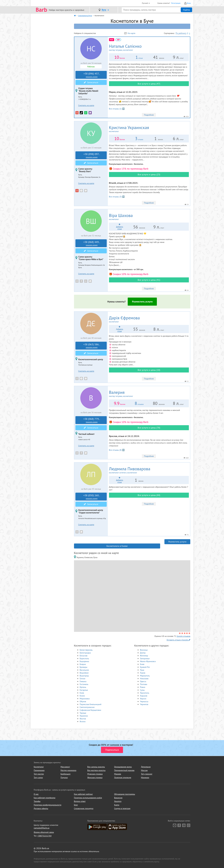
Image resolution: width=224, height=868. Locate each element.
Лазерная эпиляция (123, 777)
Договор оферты (41, 808)
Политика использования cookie (88, 798)
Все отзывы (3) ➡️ (117, 197)
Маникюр (145, 777)
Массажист (65, 767)
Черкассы (144, 701)
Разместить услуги (142, 302)
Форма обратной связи (44, 832)
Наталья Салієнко (132, 48)
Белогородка (85, 653)
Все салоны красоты (96, 767)
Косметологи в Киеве (117, 546)
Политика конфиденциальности (47, 805)
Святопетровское (87, 707)
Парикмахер (39, 770)
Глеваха (83, 681)
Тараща (83, 713)
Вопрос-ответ (80, 801)
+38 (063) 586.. (92, 346)
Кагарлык (84, 690)
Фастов (83, 719)
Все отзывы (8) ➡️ (117, 450)
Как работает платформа (44, 798)
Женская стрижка (95, 777)
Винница (144, 650)
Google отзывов (183, 636)
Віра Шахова (126, 217)
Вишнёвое (84, 673)
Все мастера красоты (96, 770)
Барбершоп (66, 774)
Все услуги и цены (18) (149, 370)
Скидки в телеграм (122, 808)
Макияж (118, 774)
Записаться (91, 82)
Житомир (144, 656)
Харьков (144, 696)
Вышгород (84, 676)
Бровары (84, 667)
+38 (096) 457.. (92, 75)
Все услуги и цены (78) (149, 428)
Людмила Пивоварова (138, 470)
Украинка (84, 716)
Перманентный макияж (124, 770)
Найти (186, 10)
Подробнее (149, 115)
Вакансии (118, 798)
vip (118, 40)
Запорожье (145, 658)
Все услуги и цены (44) (149, 495)
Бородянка (84, 661)
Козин (82, 696)
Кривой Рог (145, 667)
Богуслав (84, 656)
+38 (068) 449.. (92, 243)
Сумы (142, 690)
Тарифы (37, 801)
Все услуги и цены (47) (149, 84)
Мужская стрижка (95, 774)
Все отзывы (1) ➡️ (117, 109)
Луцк (142, 670)
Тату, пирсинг (147, 774)
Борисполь (84, 658)
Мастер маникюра (68, 770)
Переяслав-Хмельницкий (91, 704)
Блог (76, 805)
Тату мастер (39, 774)
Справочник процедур (84, 808)
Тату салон (38, 777)
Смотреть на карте (86, 105)
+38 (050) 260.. (92, 497)
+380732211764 (44, 836)
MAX (112, 40)
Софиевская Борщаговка (90, 710)
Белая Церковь (86, 650)
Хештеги (118, 801)
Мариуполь (145, 676)
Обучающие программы (125, 794)
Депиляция (146, 767)
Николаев (144, 679)
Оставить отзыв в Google (178, 640)
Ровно (143, 687)
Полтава (144, 684)
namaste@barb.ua (42, 828)
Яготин (83, 721)
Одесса (143, 681)
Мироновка (85, 699)
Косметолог (39, 767)
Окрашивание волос (123, 767)
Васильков (84, 670)
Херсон (143, 699)
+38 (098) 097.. (92, 155)
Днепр (143, 653)
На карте (130, 33)
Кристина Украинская (137, 129)
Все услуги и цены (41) (149, 280)
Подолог (64, 777)
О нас (36, 794)
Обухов (83, 701)
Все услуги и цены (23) (149, 174)
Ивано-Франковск (148, 661)
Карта (117, 805)
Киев (82, 693)
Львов (143, 673)
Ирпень (83, 687)
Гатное (82, 679)
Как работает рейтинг (83, 794)
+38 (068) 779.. (92, 420)
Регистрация (176, 3)
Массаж (144, 770)
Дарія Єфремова (131, 319)
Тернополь (145, 693)
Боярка (83, 664)
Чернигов (144, 704)
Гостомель (84, 684)
